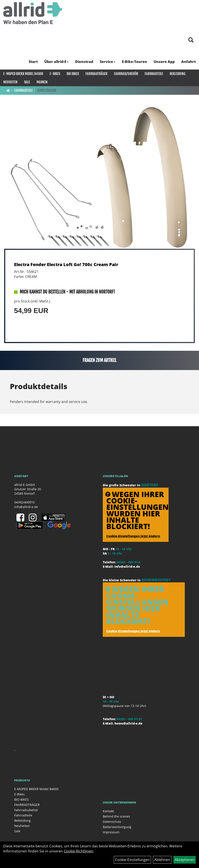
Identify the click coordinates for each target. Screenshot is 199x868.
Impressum (111, 832)
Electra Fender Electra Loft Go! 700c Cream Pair (66, 264)
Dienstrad (84, 62)
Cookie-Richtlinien (79, 851)
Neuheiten (10, 82)
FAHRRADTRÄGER (96, 74)
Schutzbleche (47, 90)
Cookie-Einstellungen (132, 860)
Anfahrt (188, 62)
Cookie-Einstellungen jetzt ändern (133, 536)
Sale (27, 82)
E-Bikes (55, 74)
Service (107, 62)
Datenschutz (112, 822)
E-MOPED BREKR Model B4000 (23, 74)
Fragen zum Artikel (100, 360)
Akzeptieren (185, 860)
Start (33, 62)
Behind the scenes (116, 816)
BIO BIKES (73, 74)
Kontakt (108, 811)
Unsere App (164, 62)
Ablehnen (162, 860)
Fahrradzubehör (126, 74)
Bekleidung (178, 74)
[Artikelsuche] (191, 40)
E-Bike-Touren (134, 62)
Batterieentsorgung (117, 827)
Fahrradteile (154, 74)
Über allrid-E (56, 62)
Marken (42, 82)
